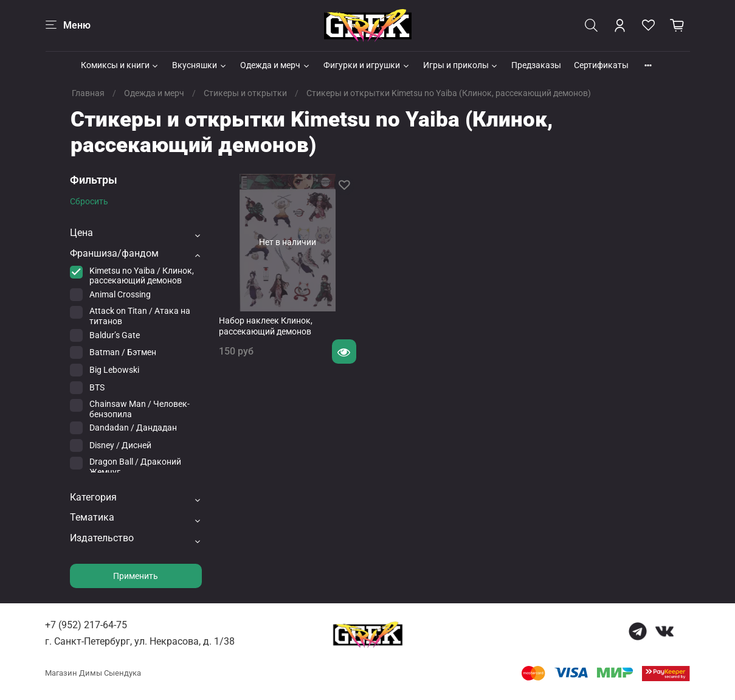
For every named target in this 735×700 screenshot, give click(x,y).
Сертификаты (601, 65)
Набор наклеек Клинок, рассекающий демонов (266, 326)
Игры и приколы (461, 65)
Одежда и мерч (275, 65)
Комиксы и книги (120, 65)
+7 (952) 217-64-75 (86, 625)
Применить (136, 576)
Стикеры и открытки (245, 93)
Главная (88, 93)
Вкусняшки (200, 65)
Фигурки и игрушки (367, 65)
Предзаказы (536, 65)
